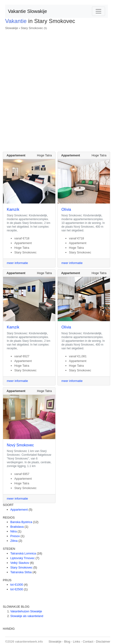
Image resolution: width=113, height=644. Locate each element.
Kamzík (13, 209)
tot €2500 (17, 589)
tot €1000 (17, 585)
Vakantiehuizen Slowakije (26, 611)
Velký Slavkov (20, 563)
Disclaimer (103, 642)
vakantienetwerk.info (29, 642)
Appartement (19, 510)
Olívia (66, 209)
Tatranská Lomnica (23, 553)
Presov (15, 536)
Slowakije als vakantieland (27, 616)
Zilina (14, 541)
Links (76, 642)
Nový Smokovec (20, 445)
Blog (67, 642)
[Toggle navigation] (98, 11)
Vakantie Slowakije (27, 11)
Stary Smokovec (32, 28)
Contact (88, 642)
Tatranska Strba (21, 572)
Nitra (13, 531)
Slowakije (12, 28)
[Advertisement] (56, 89)
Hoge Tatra (44, 155)
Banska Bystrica (21, 522)
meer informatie (17, 263)
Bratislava (17, 527)
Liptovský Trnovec (23, 558)
